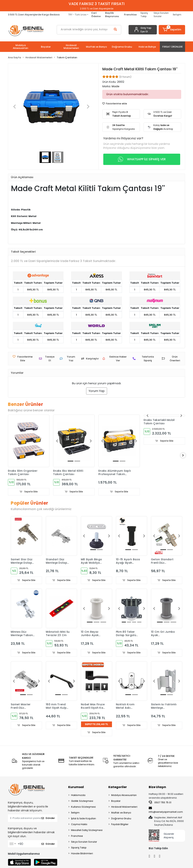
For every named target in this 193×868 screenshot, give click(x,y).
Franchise (77, 836)
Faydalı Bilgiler (120, 825)
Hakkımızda (78, 796)
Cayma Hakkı (79, 825)
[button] (172, 30)
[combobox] (12, 844)
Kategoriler (118, 788)
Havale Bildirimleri (82, 854)
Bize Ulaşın (157, 788)
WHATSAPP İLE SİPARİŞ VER (142, 159)
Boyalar (116, 802)
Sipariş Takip (144, 15)
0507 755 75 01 (160, 803)
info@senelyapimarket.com (166, 810)
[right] (185, 456)
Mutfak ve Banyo (121, 813)
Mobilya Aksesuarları (124, 796)
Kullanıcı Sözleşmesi (83, 807)
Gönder (48, 819)
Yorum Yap (97, 391)
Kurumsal (76, 788)
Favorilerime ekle (115, 104)
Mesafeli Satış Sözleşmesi (87, 831)
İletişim (177, 15)
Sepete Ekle (29, 492)
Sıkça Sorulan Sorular (161, 15)
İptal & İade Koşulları (83, 819)
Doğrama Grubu (121, 819)
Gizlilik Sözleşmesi (82, 802)
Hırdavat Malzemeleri (124, 807)
